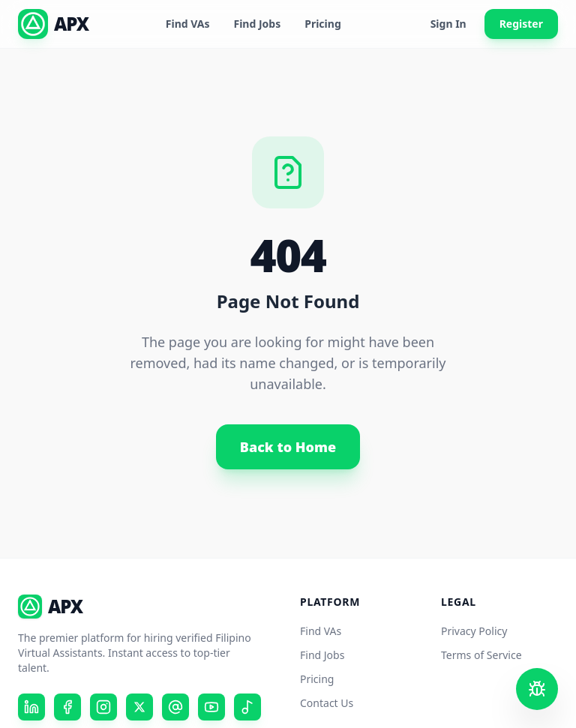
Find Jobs (258, 24)
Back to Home (288, 448)
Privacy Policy (474, 631)
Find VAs (188, 24)
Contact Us (327, 703)
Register (521, 24)
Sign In (448, 24)
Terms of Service (481, 655)
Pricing (323, 24)
